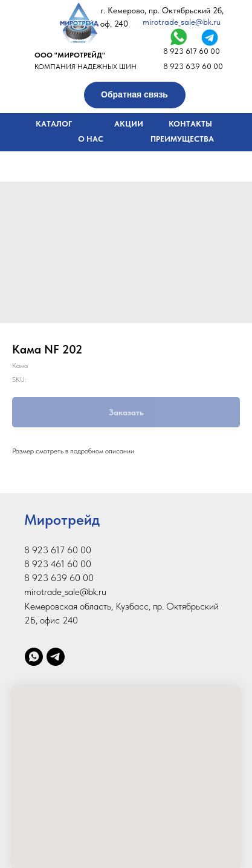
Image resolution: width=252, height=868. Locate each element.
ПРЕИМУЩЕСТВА (182, 139)
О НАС (91, 139)
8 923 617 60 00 (192, 51)
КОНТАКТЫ (190, 124)
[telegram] (56, 657)
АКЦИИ (129, 124)
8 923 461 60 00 (58, 564)
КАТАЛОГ (54, 124)
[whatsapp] (34, 657)
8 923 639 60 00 (193, 66)
